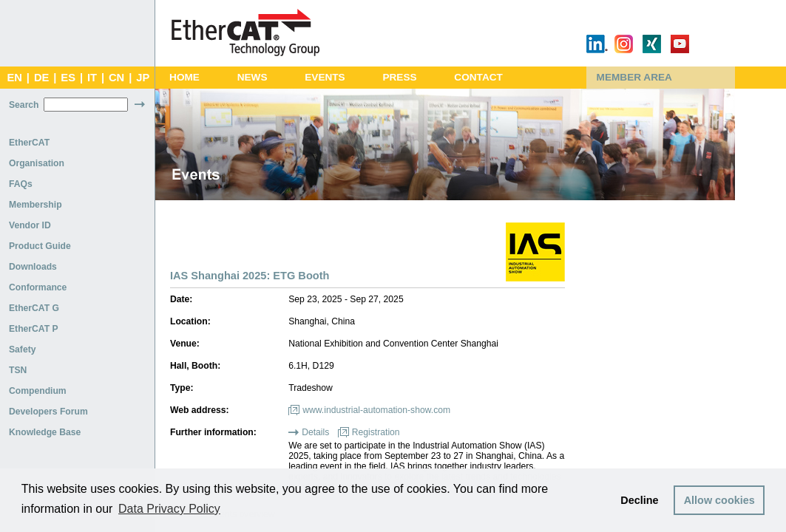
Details (315, 432)
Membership (35, 205)
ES (68, 78)
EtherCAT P (34, 329)
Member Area (634, 77)
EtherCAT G (34, 308)
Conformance (38, 287)
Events (325, 77)
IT (92, 78)
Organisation (37, 163)
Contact (478, 77)
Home (184, 77)
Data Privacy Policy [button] (169, 509)
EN (14, 78)
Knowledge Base (45, 432)
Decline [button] (639, 500)
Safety (23, 349)
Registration (376, 432)
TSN (18, 370)
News (253, 77)
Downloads (33, 267)
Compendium (38, 391)
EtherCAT (29, 143)
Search (24, 105)
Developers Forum (48, 412)
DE (41, 78)
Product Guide (40, 246)
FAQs (21, 184)
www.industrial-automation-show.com (376, 410)
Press (399, 77)
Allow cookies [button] (719, 500)
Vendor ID (30, 225)
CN (116, 78)
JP (143, 78)
